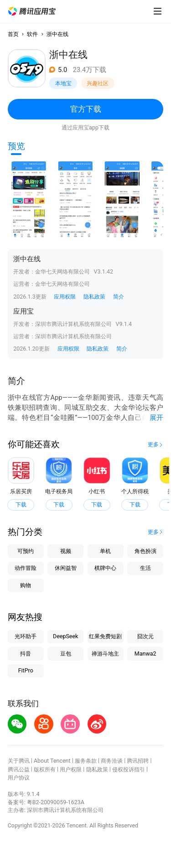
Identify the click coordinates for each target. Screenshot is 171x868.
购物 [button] (26, 585)
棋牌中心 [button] (105, 568)
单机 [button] (105, 551)
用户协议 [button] (19, 778)
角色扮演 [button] (145, 551)
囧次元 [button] (145, 636)
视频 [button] (66, 551)
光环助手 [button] (26, 636)
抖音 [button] (26, 654)
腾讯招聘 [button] (138, 761)
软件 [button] (32, 34)
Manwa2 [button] (145, 654)
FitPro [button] (26, 670)
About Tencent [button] (52, 761)
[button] (32, 11)
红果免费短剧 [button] (105, 636)
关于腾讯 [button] (19, 761)
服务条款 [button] (86, 761)
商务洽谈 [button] (112, 761)
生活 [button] (145, 568)
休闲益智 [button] (66, 568)
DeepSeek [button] (65, 636)
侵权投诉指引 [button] (129, 769)
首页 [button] (13, 34)
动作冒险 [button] (26, 568)
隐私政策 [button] (94, 297)
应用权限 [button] (65, 297)
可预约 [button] (26, 551)
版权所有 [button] (45, 769)
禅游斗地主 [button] (105, 654)
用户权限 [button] (71, 769)
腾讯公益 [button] (19, 769)
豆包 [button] (66, 654)
